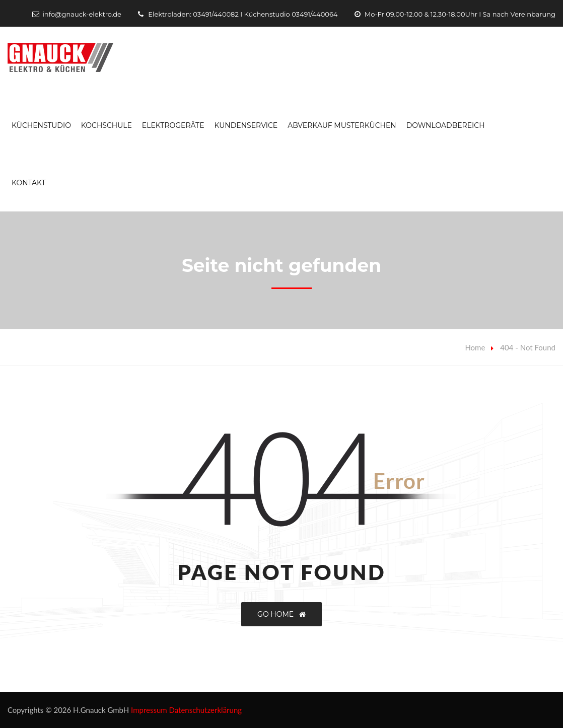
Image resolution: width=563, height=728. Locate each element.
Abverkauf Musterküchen (342, 125)
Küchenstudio (41, 125)
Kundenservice (246, 125)
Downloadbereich (446, 125)
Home (475, 347)
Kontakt (29, 183)
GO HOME (281, 614)
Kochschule (107, 125)
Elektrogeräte (173, 125)
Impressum (149, 710)
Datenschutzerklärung (206, 710)
